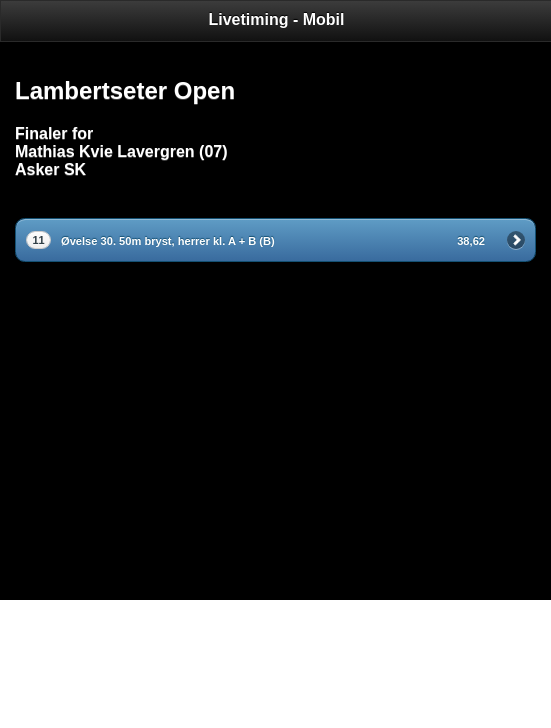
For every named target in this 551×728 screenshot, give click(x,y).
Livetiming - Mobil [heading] (277, 19)
